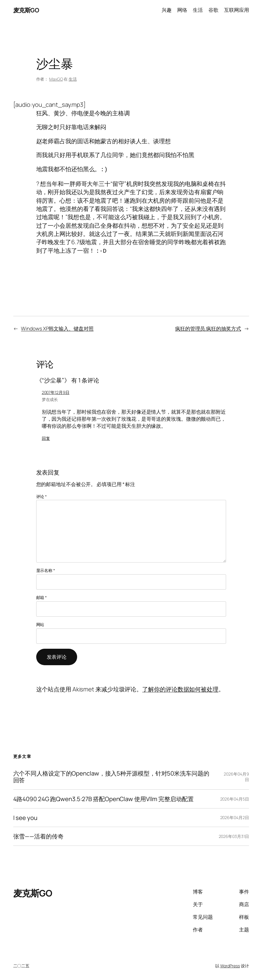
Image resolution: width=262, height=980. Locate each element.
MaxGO (56, 79)
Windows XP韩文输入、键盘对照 (57, 327)
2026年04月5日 (235, 797)
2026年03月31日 (234, 835)
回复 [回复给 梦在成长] (46, 436)
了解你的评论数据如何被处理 (180, 687)
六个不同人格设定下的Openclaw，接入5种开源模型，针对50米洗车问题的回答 (111, 775)
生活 (73, 79)
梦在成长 (50, 398)
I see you (25, 816)
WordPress (230, 964)
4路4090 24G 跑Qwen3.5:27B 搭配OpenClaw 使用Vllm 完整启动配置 (103, 797)
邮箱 (42, 596)
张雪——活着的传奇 (38, 835)
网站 (40, 623)
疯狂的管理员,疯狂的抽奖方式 (208, 327)
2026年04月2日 (235, 816)
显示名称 (46, 569)
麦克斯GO (26, 10)
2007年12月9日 (56, 391)
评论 (42, 495)
